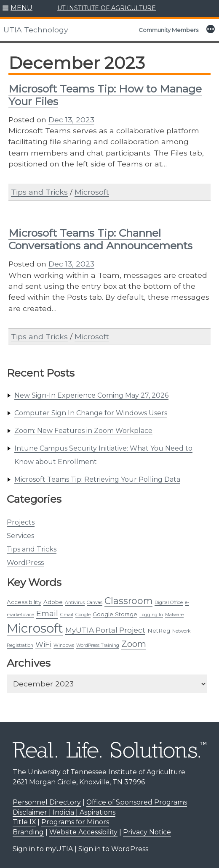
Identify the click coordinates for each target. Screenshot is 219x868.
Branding (28, 832)
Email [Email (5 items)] (47, 613)
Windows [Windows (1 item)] (64, 645)
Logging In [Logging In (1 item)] (151, 615)
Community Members (168, 30)
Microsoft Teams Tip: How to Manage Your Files (105, 95)
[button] (17, 8)
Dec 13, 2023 (71, 120)
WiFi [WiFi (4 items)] (43, 644)
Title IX (24, 822)
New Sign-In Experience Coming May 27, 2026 (91, 395)
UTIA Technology (36, 30)
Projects (21, 522)
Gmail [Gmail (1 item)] (67, 615)
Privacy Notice (147, 832)
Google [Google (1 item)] (83, 615)
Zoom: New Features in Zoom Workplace (83, 431)
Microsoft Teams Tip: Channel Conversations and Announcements (100, 239)
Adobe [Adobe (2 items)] (53, 602)
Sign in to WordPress (113, 849)
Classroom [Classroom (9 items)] (128, 601)
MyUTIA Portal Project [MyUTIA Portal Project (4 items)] (105, 630)
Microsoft (92, 192)
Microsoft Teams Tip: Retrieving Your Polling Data (97, 479)
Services (20, 536)
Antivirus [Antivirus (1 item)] (75, 603)
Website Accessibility (83, 832)
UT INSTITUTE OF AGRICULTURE (107, 8)
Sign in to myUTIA (43, 849)
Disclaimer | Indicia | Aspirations (64, 812)
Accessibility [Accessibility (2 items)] (24, 602)
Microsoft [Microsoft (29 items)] (35, 628)
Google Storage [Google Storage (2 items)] (115, 614)
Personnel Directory (47, 802)
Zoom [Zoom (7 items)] (134, 644)
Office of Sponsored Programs (137, 802)
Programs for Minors (75, 822)
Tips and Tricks (32, 549)
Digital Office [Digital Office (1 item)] (169, 603)
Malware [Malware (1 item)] (174, 615)
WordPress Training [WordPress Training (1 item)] (98, 645)
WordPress (25, 563)
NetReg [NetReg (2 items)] (159, 631)
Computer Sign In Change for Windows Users (91, 413)
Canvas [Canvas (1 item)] (95, 603)
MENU (21, 8)
